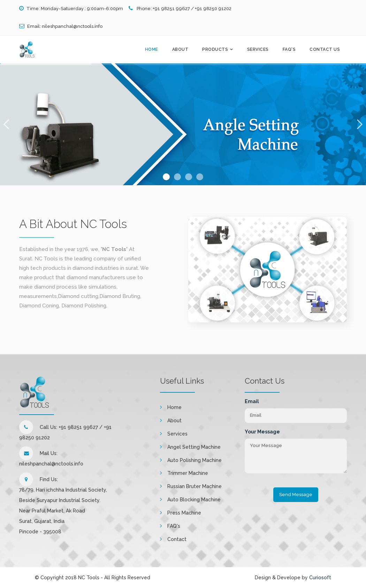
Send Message (296, 495)
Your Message (262, 432)
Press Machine (184, 513)
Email (252, 401)
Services (258, 49)
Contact (177, 539)
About (180, 49)
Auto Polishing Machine (195, 460)
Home (152, 49)
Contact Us (325, 49)
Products (215, 49)
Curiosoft (320, 578)
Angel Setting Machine (194, 447)
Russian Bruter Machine (195, 486)
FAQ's (289, 49)
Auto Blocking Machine (194, 500)
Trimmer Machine (188, 473)
